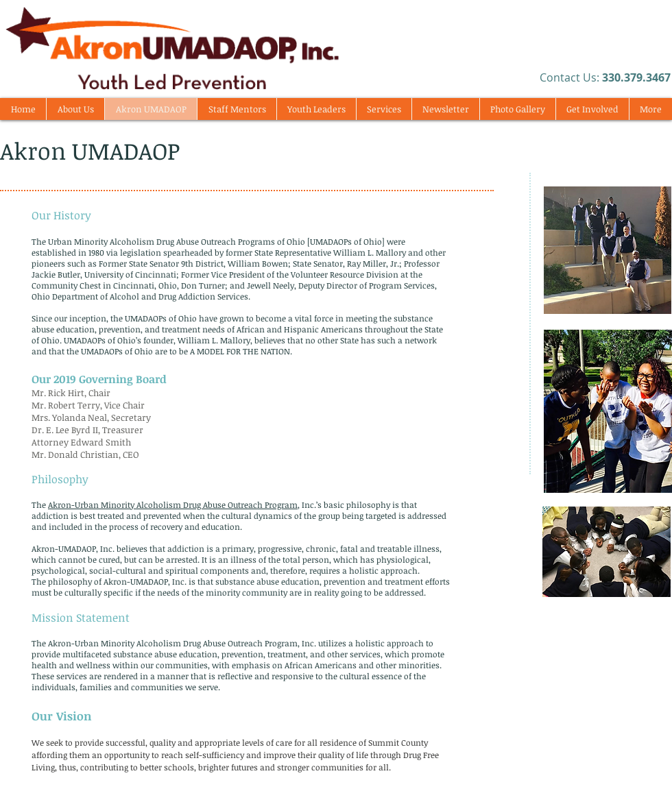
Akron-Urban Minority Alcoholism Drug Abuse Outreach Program (173, 504)
